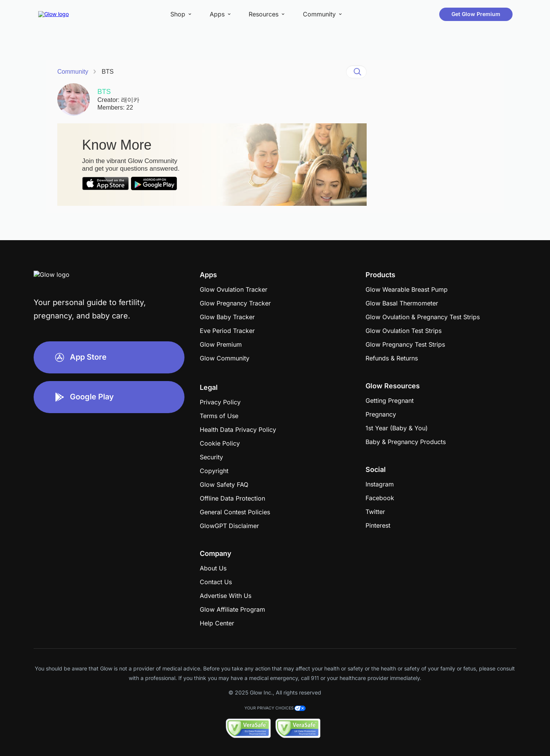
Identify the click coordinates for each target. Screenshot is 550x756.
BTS (108, 72)
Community (73, 72)
